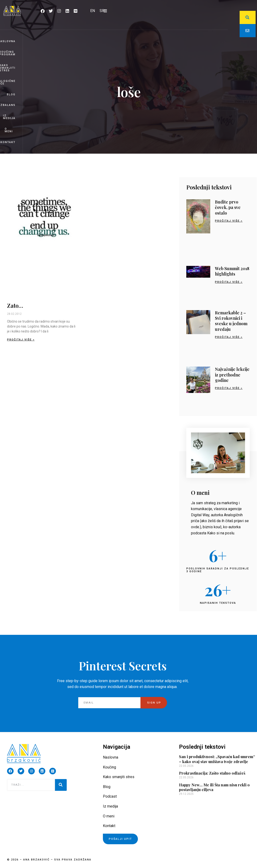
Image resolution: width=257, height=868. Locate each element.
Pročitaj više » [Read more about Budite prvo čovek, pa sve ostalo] (229, 221)
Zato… (15, 305)
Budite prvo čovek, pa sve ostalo (228, 207)
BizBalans (8, 105)
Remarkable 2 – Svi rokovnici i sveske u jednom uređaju (231, 321)
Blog (11, 94)
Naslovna (8, 41)
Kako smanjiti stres (8, 68)
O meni (9, 130)
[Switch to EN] (93, 11)
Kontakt (8, 142)
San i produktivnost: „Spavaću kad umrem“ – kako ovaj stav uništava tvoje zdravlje (217, 759)
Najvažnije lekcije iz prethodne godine (232, 375)
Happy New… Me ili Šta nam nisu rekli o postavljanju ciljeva (214, 787)
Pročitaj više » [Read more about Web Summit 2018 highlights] (229, 282)
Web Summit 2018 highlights (232, 271)
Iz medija (9, 117)
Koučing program (8, 53)
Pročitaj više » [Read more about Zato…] (21, 340)
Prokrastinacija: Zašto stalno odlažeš (212, 773)
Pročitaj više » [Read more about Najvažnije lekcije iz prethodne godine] (229, 388)
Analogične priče (8, 82)
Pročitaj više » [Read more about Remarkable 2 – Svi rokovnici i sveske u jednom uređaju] (229, 337)
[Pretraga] (61, 785)
